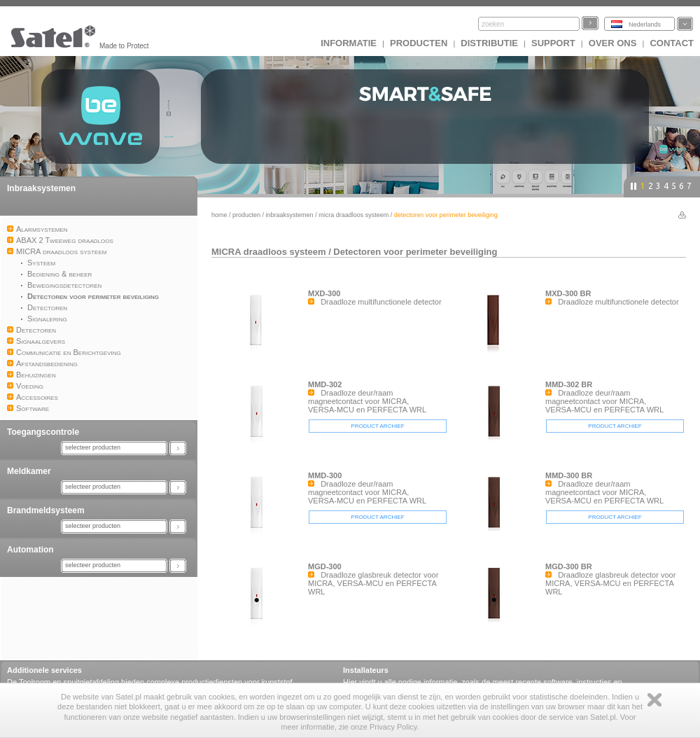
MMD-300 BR (569, 475)
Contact (672, 43)
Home (219, 215)
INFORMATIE (349, 43)
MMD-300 (325, 475)
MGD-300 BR (569, 566)
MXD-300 (324, 293)
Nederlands (645, 25)
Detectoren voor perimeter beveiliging (415, 252)
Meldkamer (29, 471)
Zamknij (654, 700)
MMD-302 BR (569, 384)
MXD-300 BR (568, 293)
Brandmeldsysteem (46, 510)
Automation (30, 550)
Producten (419, 43)
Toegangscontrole (43, 432)
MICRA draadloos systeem (353, 215)
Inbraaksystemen (41, 188)
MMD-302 (325, 384)
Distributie (489, 43)
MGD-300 (325, 566)
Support (553, 43)
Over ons (613, 43)
